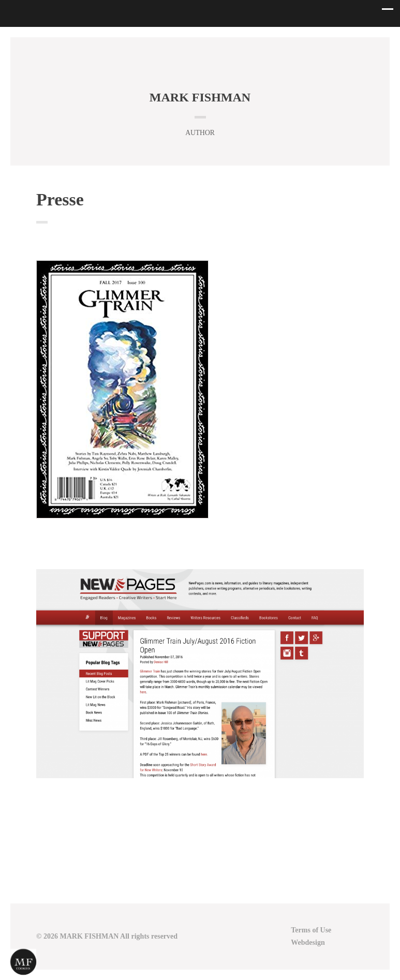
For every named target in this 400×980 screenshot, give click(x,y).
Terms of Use (311, 930)
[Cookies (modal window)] (23, 962)
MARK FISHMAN (200, 97)
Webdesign (308, 942)
